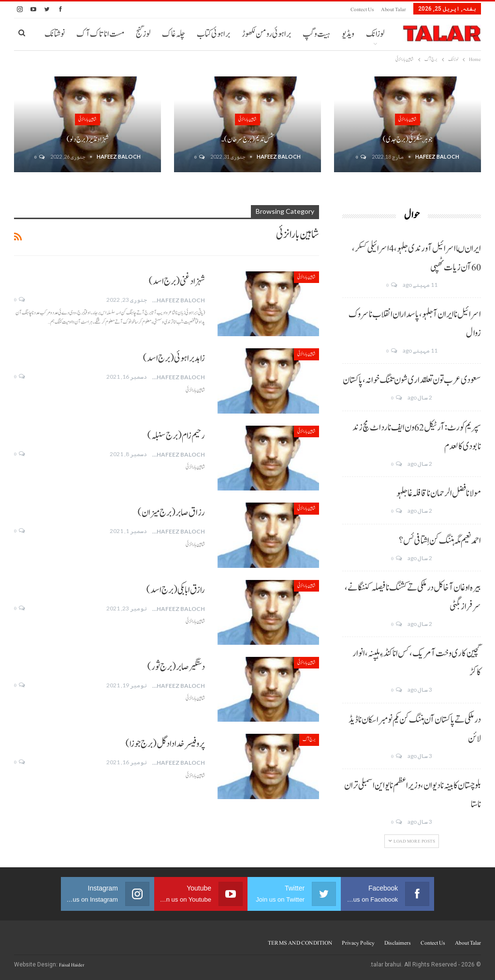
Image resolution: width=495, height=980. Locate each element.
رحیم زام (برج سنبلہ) (176, 436)
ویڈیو (348, 34)
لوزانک (375, 34)
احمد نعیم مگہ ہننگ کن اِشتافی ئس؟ (440, 541)
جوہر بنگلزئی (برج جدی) (408, 140)
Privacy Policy (358, 943)
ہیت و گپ (316, 34)
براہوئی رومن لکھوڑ (266, 34)
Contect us (362, 9)
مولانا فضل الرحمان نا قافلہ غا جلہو (439, 493)
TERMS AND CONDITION (300, 943)
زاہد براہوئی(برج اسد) (174, 358)
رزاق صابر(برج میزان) (171, 513)
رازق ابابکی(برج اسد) (176, 590)
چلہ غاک (174, 34)
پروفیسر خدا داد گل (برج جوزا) (165, 744)
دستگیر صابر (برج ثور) (176, 667)
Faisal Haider (72, 965)
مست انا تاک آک (100, 34)
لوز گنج (143, 34)
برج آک (309, 739)
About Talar (393, 9)
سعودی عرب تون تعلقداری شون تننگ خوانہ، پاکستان (412, 380)
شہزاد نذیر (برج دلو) (88, 140)
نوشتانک (55, 34)
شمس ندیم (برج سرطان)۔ (248, 140)
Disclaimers (398, 943)
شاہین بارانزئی (408, 119)
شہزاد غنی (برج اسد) (177, 282)
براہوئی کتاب (213, 34)
